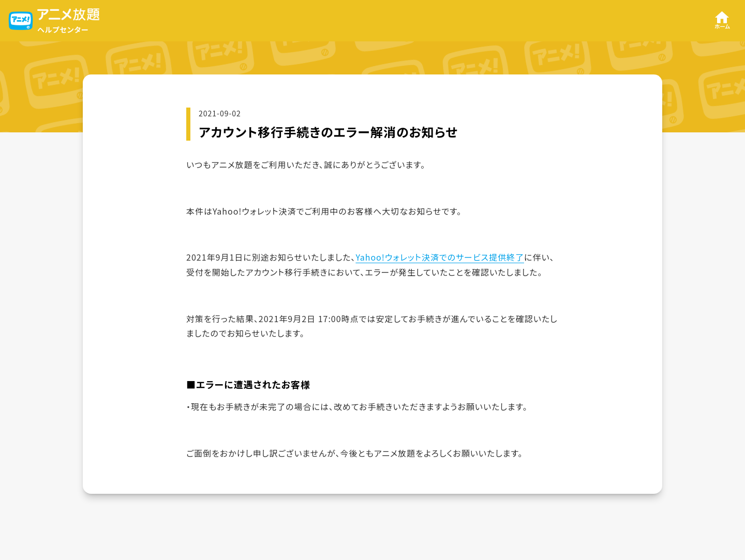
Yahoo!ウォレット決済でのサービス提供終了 (440, 257)
